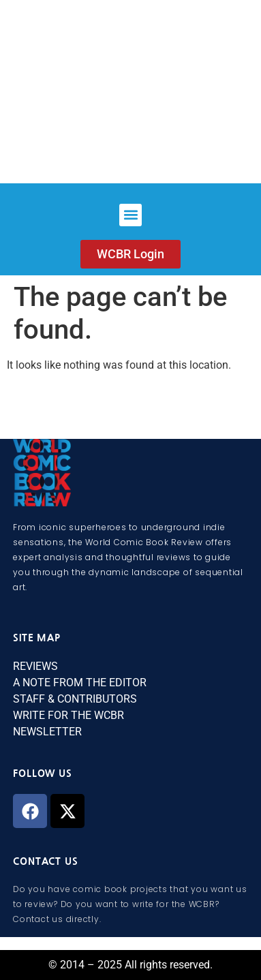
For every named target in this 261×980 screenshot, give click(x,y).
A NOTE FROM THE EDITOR (80, 683)
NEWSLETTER (47, 732)
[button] (130, 215)
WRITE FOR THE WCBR (68, 715)
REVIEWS (35, 666)
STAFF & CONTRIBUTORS (75, 699)
